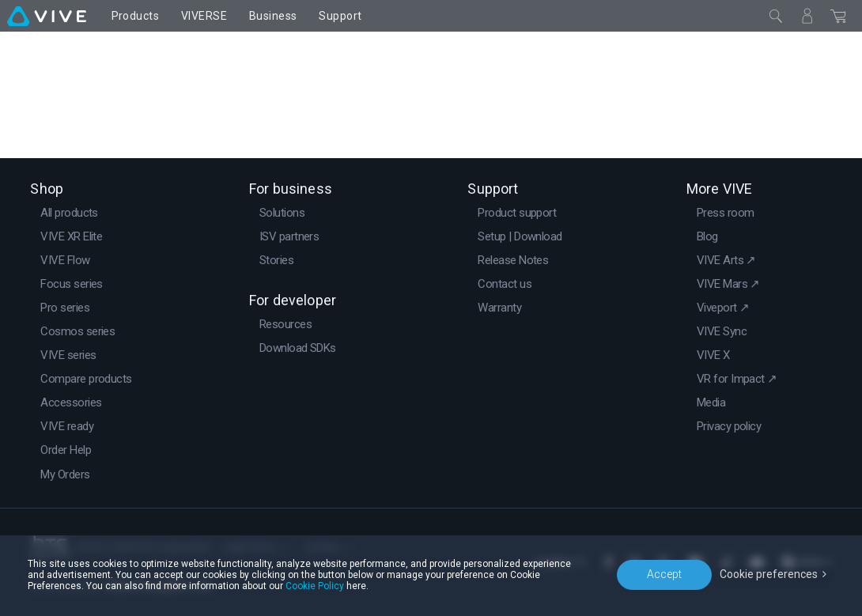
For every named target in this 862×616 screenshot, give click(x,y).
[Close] (776, 16)
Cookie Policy (315, 586)
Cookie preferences (769, 574)
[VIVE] (47, 16)
